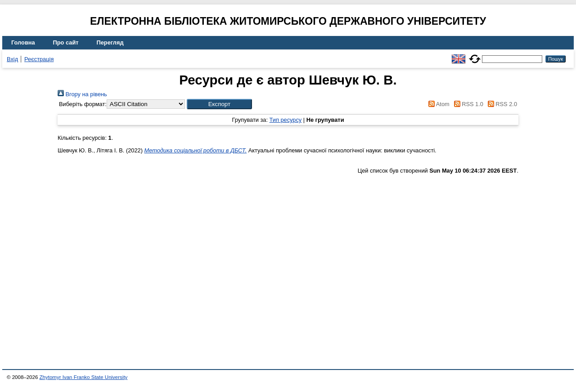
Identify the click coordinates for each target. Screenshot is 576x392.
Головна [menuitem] (23, 42)
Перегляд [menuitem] (110, 42)
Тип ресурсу (286, 120)
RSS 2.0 (501, 104)
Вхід (12, 59)
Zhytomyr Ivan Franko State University (84, 377)
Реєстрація (39, 59)
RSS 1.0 (467, 104)
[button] (219, 104)
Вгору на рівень (82, 94)
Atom (438, 104)
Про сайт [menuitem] (66, 42)
